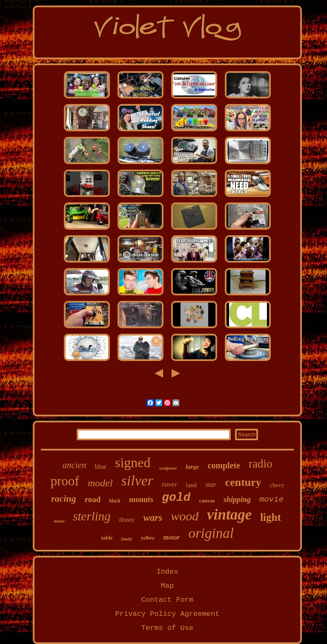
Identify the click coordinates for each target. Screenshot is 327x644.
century (243, 482)
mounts (141, 500)
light (271, 517)
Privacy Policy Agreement (168, 614)
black (115, 501)
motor (171, 537)
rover (169, 484)
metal (59, 521)
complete (224, 465)
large (192, 467)
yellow (148, 538)
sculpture (168, 468)
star (211, 484)
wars (153, 518)
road (93, 499)
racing (64, 498)
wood (185, 516)
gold (176, 498)
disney (127, 520)
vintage (229, 515)
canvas (207, 501)
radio (260, 464)
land (191, 485)
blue (100, 466)
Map (168, 586)
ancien (74, 465)
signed (133, 462)
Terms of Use (167, 628)
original (211, 533)
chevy (277, 485)
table (107, 538)
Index (167, 572)
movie (271, 500)
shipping (237, 500)
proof (65, 481)
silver (138, 481)
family (127, 539)
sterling (92, 516)
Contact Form (167, 600)
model (100, 483)
